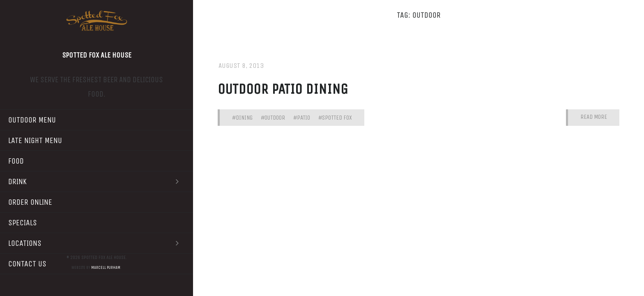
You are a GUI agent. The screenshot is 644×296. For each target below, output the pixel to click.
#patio (302, 118)
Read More (594, 117)
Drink (97, 182)
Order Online (30, 202)
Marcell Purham (106, 268)
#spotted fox (335, 118)
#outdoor (273, 118)
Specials (23, 223)
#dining (242, 118)
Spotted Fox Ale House (97, 55)
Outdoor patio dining (283, 89)
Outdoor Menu (32, 120)
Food (16, 161)
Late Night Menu (35, 140)
